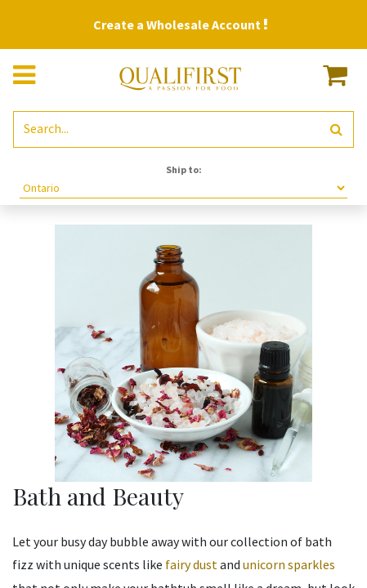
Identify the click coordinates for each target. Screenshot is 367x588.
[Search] (336, 129)
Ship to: (184, 169)
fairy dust (191, 564)
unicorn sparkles (289, 564)
